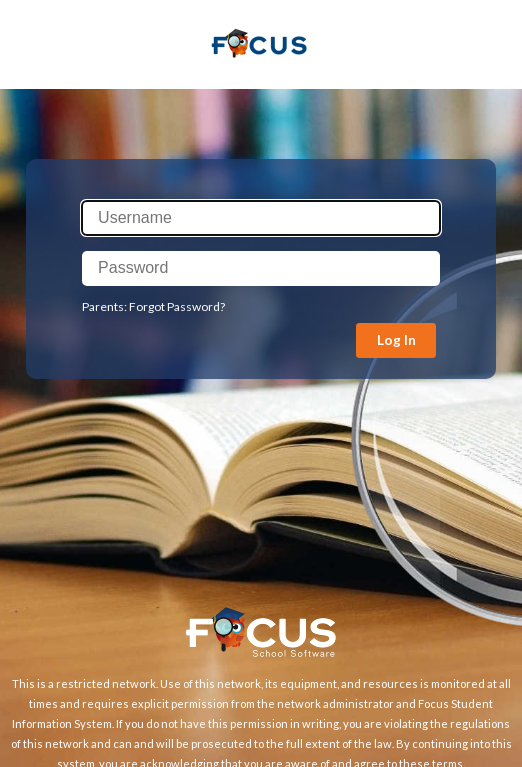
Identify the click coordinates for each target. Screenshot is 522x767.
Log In (396, 339)
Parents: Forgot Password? (153, 306)
